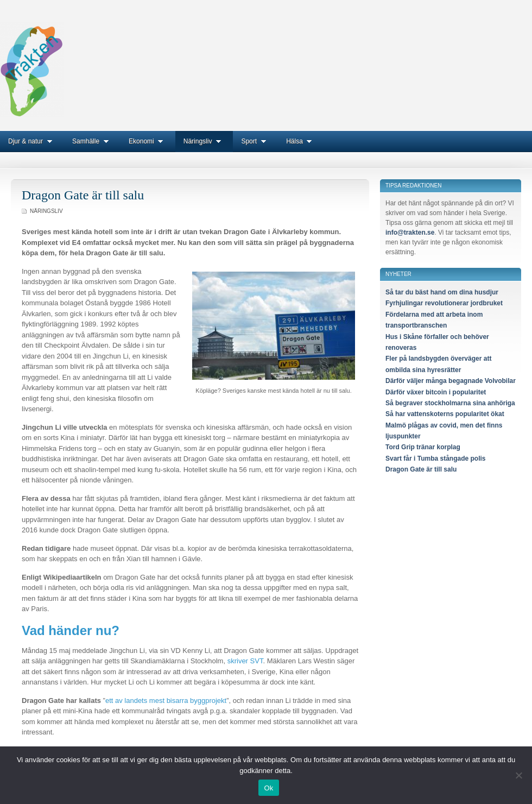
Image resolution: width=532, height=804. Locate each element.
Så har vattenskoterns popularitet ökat (445, 414)
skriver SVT (245, 661)
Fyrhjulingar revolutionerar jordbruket (444, 303)
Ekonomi (148, 141)
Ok (268, 788)
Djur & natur (32, 141)
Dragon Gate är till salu (83, 195)
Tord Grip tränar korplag (423, 447)
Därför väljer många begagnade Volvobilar (451, 381)
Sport (255, 141)
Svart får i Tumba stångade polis (436, 458)
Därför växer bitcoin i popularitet (436, 392)
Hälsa (301, 141)
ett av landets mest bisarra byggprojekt (166, 701)
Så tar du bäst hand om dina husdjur (442, 292)
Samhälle (92, 141)
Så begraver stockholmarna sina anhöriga (450, 403)
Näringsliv (204, 141)
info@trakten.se (410, 233)
